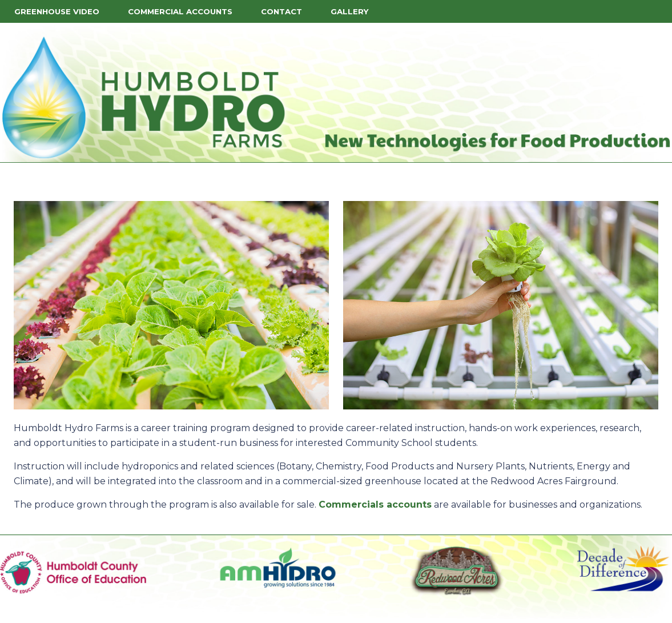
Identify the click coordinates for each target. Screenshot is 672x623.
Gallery (350, 11)
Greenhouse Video (57, 11)
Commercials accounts (375, 505)
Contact (281, 11)
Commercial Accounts (180, 11)
